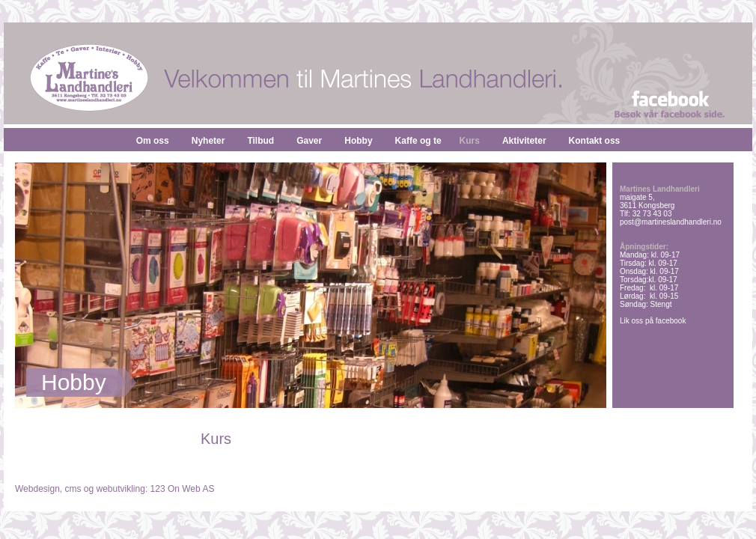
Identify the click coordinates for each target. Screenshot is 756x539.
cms (73, 489)
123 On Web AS (183, 489)
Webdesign (37, 489)
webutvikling (121, 489)
